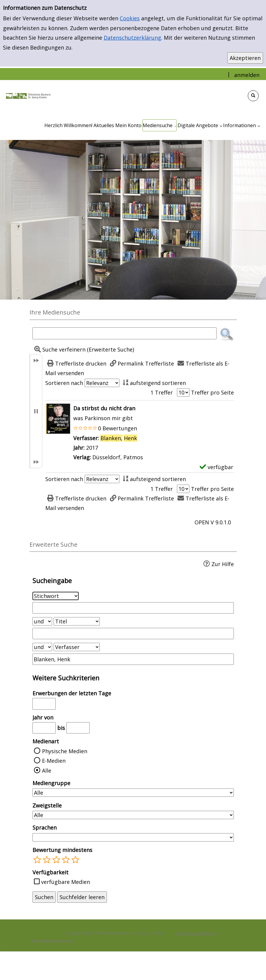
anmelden (247, 75)
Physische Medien (65, 751)
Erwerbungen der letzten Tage (72, 693)
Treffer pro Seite (212, 392)
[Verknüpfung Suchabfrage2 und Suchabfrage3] (42, 647)
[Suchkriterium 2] (77, 621)
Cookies (130, 18)
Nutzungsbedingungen (53, 940)
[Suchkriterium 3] (77, 647)
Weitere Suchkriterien (66, 678)
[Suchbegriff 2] (133, 634)
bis (61, 728)
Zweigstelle (47, 805)
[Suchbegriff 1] (133, 608)
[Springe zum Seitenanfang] (252, 966)
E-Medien (54, 761)
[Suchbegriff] (125, 333)
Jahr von (43, 717)
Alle (47, 771)
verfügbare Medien (66, 882)
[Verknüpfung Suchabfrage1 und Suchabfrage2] (42, 621)
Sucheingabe (52, 581)
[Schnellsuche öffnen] (253, 96)
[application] (160, 125)
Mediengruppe (51, 783)
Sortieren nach (64, 383)
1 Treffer (162, 392)
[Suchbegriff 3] (133, 659)
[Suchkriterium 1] (56, 596)
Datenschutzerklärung (132, 38)
